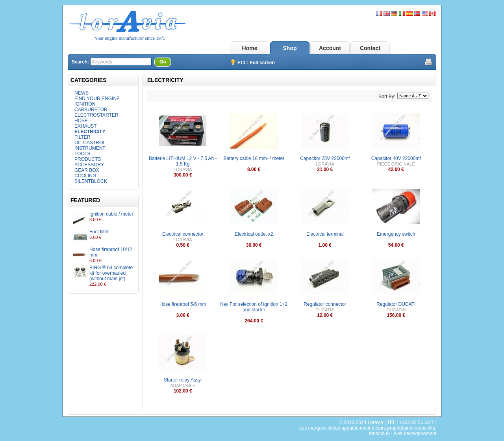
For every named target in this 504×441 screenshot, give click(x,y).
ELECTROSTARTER (96, 115)
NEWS (82, 93)
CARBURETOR (91, 110)
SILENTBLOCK (91, 181)
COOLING (85, 176)
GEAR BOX (87, 170)
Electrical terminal (325, 234)
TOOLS (82, 154)
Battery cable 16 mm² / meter (254, 158)
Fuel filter (99, 232)
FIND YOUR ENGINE (97, 99)
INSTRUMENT (90, 148)
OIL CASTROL (90, 143)
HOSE (81, 121)
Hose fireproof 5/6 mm (183, 304)
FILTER (82, 137)
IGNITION (85, 104)
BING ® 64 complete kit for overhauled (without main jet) (111, 273)
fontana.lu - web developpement (403, 434)
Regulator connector (325, 304)
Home (250, 48)
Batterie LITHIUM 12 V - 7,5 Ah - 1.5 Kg (183, 161)
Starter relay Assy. (183, 380)
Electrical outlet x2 (254, 234)
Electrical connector (183, 234)
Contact (370, 48)
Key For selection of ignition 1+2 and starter (254, 307)
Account (330, 48)
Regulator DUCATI (396, 304)
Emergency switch (396, 234)
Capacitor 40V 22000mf (396, 158)
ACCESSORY (89, 165)
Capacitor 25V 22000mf (325, 158)
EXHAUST (86, 126)
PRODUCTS (88, 159)
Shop (290, 48)
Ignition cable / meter (111, 214)
